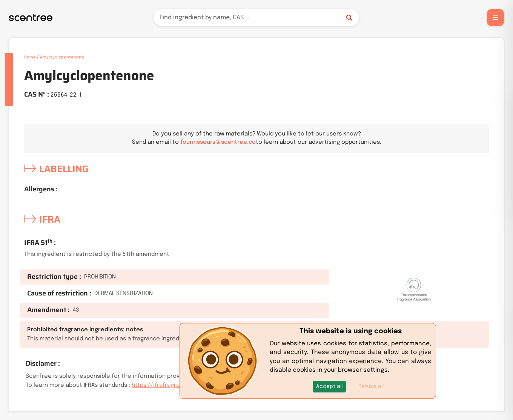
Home (30, 57)
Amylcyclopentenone (62, 57)
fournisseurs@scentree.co (218, 142)
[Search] (256, 18)
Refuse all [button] (371, 386)
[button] (329, 387)
